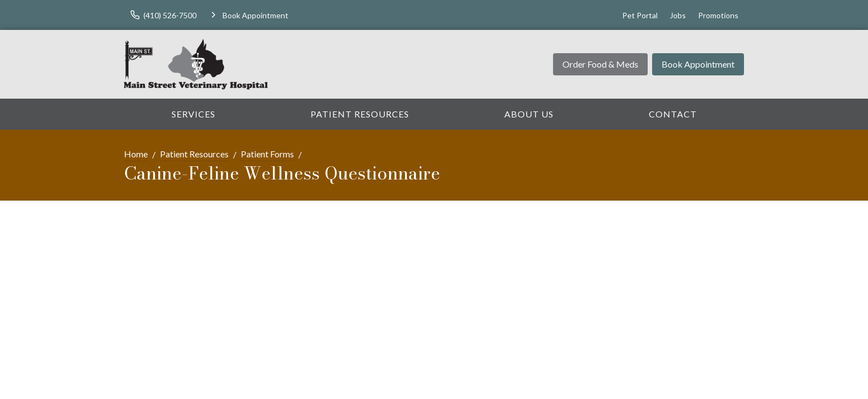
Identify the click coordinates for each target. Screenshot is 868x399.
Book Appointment (698, 64)
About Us (529, 114)
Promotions (718, 15)
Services (193, 114)
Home (136, 154)
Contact (673, 114)
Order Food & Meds (600, 64)
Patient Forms (267, 154)
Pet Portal (640, 15)
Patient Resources (360, 114)
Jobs (678, 15)
